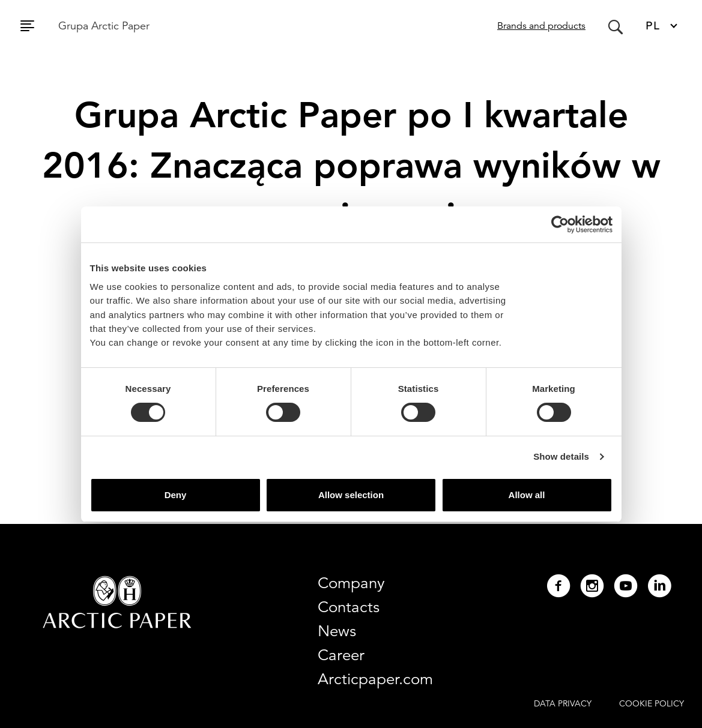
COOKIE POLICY (652, 703)
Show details (561, 456)
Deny (176, 495)
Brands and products (541, 26)
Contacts (349, 607)
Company (351, 583)
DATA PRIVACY (563, 703)
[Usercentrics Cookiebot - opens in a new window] (560, 224)
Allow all (527, 495)
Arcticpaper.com (375, 679)
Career (341, 655)
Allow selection (351, 495)
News (337, 631)
